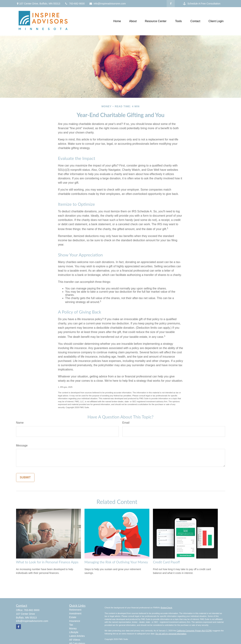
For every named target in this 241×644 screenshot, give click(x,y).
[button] (117, 21)
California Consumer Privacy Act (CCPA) (194, 631)
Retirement (75, 610)
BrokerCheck (167, 608)
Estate (73, 617)
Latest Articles (77, 636)
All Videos (75, 640)
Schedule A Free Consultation (202, 4)
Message (22, 445)
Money (73, 628)
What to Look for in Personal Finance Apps (47, 562)
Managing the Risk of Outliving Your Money (116, 562)
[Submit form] (25, 478)
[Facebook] (171, 4)
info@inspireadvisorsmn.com (107, 4)
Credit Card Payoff (166, 562)
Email (126, 423)
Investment (75, 613)
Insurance (75, 621)
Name (20, 423)
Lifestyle (74, 632)
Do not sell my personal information (171, 634)
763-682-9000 (75, 4)
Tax (71, 625)
